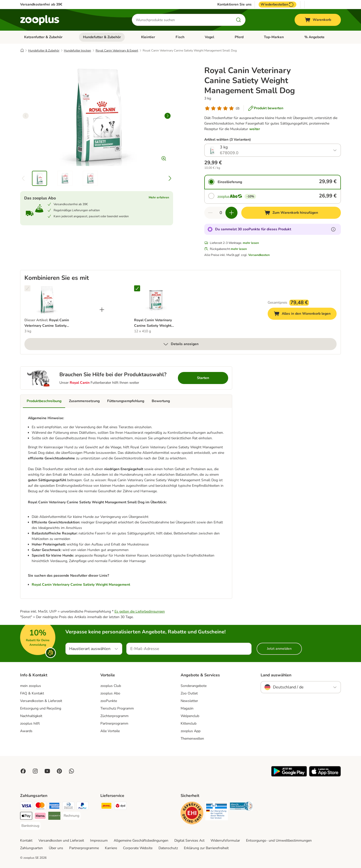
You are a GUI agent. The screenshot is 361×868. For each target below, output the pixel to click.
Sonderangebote (194, 686)
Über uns (56, 848)
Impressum (99, 840)
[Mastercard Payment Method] (40, 807)
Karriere (111, 848)
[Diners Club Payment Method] (68, 807)
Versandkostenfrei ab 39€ (41, 4)
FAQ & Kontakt (32, 693)
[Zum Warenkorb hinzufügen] (291, 213)
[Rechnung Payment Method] (71, 816)
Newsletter (189, 701)
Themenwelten (192, 739)
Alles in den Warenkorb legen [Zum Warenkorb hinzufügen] (305, 314)
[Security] (192, 814)
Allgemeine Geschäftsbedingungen (141, 840)
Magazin (187, 708)
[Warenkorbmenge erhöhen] (231, 213)
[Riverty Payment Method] (54, 817)
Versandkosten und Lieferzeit (61, 840)
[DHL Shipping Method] (106, 807)
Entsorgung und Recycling (41, 708)
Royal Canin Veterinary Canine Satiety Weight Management (81, 585)
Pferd (239, 37)
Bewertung (161, 401)
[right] (168, 116)
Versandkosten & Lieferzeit (41, 701)
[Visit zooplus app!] (289, 775)
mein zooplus (31, 686)
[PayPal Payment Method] (83, 807)
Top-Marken (274, 37)
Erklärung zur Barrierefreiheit (206, 848)
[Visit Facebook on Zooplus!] (23, 771)
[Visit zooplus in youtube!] (47, 771)
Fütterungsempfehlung (126, 401)
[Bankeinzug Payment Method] (30, 826)
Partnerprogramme (84, 848)
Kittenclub (189, 723)
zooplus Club (111, 686)
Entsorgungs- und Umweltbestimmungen (279, 840)
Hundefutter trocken (77, 50)
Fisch (180, 37)
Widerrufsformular (225, 840)
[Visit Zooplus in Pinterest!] (59, 771)
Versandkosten (259, 255)
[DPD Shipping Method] (121, 807)
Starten (203, 378)
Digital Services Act (189, 840)
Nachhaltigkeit (31, 716)
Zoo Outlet (189, 693)
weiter (255, 129)
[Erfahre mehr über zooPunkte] (333, 229)
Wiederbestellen (277, 5)
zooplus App (191, 731)
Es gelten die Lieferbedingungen (140, 611)
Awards (26, 731)
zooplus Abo (110, 693)
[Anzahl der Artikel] (221, 213)
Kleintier (148, 37)
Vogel (209, 37)
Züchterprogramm (114, 716)
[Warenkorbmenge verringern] (210, 213)
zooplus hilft (30, 723)
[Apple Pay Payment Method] (26, 817)
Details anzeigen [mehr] (181, 344)
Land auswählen (276, 675)
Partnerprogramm (114, 723)
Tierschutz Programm (117, 708)
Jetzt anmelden (279, 649)
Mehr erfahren (159, 197)
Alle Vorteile (110, 731)
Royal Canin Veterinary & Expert (117, 50)
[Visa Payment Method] (26, 807)
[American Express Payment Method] (54, 807)
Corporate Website (138, 848)
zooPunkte (109, 701)
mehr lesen (251, 243)
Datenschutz (168, 848)
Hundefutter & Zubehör (102, 37)
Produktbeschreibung (44, 401)
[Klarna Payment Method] (40, 817)
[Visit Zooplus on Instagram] (35, 771)
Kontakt (26, 840)
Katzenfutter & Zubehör (43, 37)
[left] (26, 116)
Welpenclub (190, 716)
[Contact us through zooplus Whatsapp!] (71, 771)
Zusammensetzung (84, 401)
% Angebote (314, 37)
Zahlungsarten (31, 848)
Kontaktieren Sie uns (234, 5)
